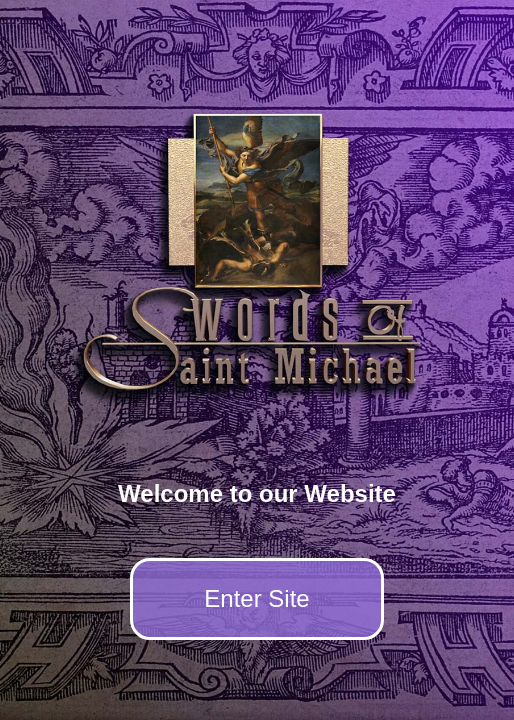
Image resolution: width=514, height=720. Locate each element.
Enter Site (256, 598)
